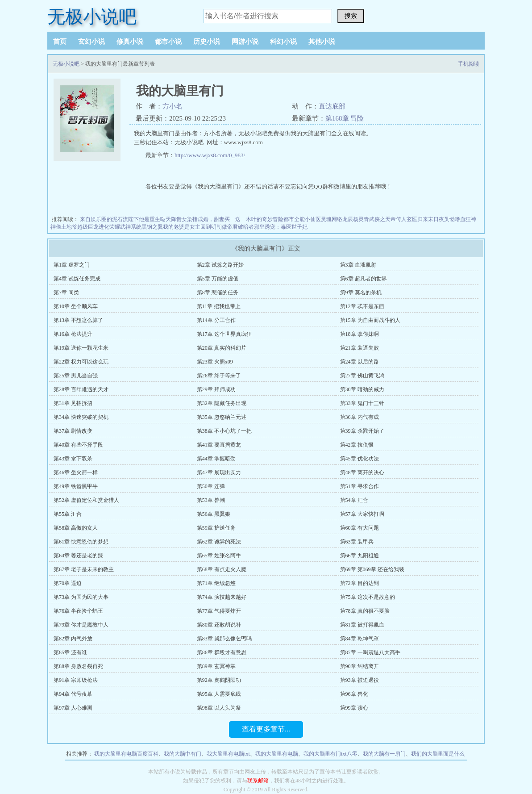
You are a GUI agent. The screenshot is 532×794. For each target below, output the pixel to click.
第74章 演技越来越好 (222, 597)
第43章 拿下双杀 (73, 459)
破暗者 (246, 227)
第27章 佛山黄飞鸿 (362, 376)
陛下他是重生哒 (147, 219)
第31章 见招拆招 (73, 403)
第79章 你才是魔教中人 (81, 625)
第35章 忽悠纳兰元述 (222, 417)
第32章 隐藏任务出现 (222, 403)
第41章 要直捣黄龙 (219, 445)
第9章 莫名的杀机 (361, 293)
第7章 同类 (66, 293)
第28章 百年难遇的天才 (81, 389)
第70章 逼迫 (68, 583)
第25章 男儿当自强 (76, 376)
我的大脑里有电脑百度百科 (126, 754)
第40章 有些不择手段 (78, 445)
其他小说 (322, 42)
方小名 (172, 106)
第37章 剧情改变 (73, 431)
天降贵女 (176, 219)
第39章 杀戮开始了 (362, 431)
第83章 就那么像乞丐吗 (224, 639)
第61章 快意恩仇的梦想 (81, 542)
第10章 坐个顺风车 (76, 306)
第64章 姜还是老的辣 (78, 556)
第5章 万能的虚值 (218, 279)
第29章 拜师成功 (216, 389)
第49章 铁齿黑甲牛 (76, 486)
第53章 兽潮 (211, 500)
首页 (60, 42)
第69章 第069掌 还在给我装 (372, 569)
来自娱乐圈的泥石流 (104, 219)
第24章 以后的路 (360, 362)
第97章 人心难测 (73, 708)
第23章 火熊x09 (215, 362)
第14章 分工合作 (216, 320)
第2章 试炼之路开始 (220, 265)
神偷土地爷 (64, 227)
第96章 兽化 (354, 694)
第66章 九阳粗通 (360, 556)
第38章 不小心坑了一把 (224, 431)
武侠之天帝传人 (388, 219)
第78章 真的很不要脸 (365, 611)
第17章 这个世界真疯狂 (224, 334)
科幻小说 (283, 42)
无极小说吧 (92, 17)
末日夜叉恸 (441, 219)
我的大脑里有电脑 (277, 754)
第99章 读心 (354, 708)
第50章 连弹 (211, 486)
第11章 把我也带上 (219, 306)
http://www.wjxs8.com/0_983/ (210, 155)
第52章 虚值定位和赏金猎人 (86, 500)
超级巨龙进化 (93, 227)
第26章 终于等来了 (219, 376)
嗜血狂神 (465, 219)
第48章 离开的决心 (362, 472)
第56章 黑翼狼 (214, 514)
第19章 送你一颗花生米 (81, 348)
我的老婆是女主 (182, 227)
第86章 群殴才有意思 (222, 652)
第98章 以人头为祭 (219, 708)
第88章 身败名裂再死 (78, 666)
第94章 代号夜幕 (73, 694)
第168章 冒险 (345, 118)
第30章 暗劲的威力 (362, 389)
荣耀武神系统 (125, 227)
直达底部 (332, 106)
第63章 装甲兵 (357, 542)
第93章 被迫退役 (360, 680)
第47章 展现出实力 (219, 472)
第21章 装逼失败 (360, 348)
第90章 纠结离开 (360, 666)
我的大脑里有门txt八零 (330, 754)
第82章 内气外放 (73, 639)
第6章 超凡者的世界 (364, 279)
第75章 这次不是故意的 (368, 597)
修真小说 (130, 42)
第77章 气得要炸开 (219, 611)
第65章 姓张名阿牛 (219, 556)
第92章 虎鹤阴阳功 (219, 680)
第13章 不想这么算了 (78, 320)
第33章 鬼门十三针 (362, 403)
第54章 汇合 (354, 500)
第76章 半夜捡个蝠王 (78, 611)
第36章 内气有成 (360, 417)
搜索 (351, 16)
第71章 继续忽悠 (216, 583)
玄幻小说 (91, 42)
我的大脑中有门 (183, 754)
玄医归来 (417, 219)
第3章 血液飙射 (358, 265)
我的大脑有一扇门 (384, 754)
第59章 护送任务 (216, 528)
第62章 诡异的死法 (219, 542)
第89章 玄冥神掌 (216, 666)
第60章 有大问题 (360, 528)
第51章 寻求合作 (360, 486)
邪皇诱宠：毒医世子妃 (281, 227)
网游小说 (245, 42)
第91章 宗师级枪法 (76, 680)
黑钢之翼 (152, 227)
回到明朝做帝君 (219, 227)
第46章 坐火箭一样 (76, 472)
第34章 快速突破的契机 (81, 417)
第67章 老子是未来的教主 (84, 569)
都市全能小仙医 (302, 219)
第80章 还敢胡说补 (219, 625)
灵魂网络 (332, 219)
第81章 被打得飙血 (362, 625)
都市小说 (168, 42)
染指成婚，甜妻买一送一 (216, 219)
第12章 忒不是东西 (362, 306)
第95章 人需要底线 (219, 694)
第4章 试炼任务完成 (77, 279)
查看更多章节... (266, 729)
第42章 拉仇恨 (357, 445)
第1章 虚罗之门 (72, 265)
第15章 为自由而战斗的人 (370, 320)
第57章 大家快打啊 (362, 514)
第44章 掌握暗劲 (216, 459)
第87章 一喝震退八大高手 (370, 652)
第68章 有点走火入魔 (222, 569)
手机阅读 (469, 64)
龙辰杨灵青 (356, 219)
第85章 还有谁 (70, 652)
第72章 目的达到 (360, 583)
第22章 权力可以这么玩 (81, 362)
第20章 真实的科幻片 (222, 348)
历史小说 (207, 42)
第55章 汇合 (68, 514)
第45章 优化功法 (360, 459)
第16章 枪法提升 (73, 334)
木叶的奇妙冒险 (265, 219)
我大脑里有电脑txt (228, 754)
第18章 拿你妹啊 (360, 334)
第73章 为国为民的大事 (81, 597)
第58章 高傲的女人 (76, 528)
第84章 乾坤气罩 (360, 639)
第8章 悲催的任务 (218, 293)
